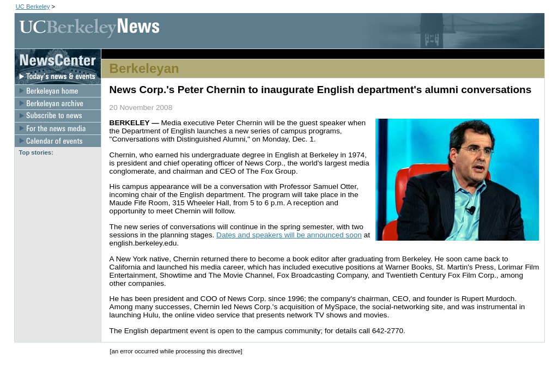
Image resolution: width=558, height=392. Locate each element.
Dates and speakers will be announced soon (289, 235)
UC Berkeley (33, 7)
